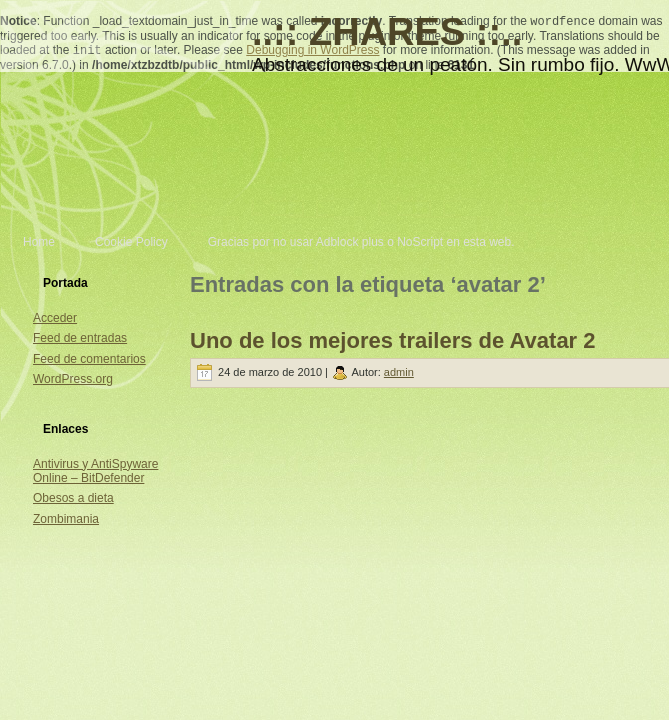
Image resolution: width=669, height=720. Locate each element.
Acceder (55, 318)
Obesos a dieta (73, 498)
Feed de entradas (80, 338)
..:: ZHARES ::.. (387, 32)
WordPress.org (73, 379)
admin (399, 372)
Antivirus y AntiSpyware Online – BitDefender (95, 471)
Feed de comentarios (89, 359)
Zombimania (66, 519)
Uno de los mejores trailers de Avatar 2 (393, 340)
